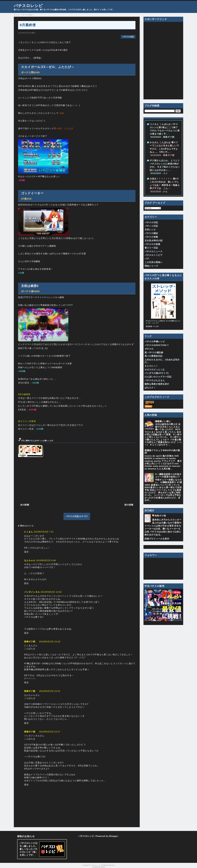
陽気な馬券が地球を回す (157, 384)
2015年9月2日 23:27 (50, 732)
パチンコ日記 (151, 226)
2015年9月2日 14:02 (51, 592)
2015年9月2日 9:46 (46, 560)
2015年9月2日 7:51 (44, 532)
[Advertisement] (77, 480)
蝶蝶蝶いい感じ (163, 421)
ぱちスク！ (150, 388)
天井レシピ (150, 230)
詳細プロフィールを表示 (157, 539)
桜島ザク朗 (30, 642)
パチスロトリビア (154, 255)
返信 (26, 552)
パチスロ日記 (128, 37)
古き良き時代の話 (154, 241)
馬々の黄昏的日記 (154, 356)
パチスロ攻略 (151, 237)
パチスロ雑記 (151, 233)
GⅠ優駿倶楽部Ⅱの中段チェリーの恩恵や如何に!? (168, 476)
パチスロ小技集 (152, 244)
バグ (147, 259)
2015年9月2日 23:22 (50, 691)
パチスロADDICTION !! (157, 345)
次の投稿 (25, 505)
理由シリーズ (151, 266)
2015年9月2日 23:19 (50, 642)
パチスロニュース (154, 251)
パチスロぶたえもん (155, 380)
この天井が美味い (154, 262)
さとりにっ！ (151, 366)
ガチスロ (149, 349)
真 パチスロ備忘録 (154, 353)
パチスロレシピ (28, 6)
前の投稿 (129, 505)
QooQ (103, 867)
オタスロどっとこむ (155, 370)
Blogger (114, 836)
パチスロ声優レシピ (155, 342)
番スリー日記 (151, 248)
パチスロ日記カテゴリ (77, 516)
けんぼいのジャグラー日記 (158, 377)
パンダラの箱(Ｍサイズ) (157, 373)
